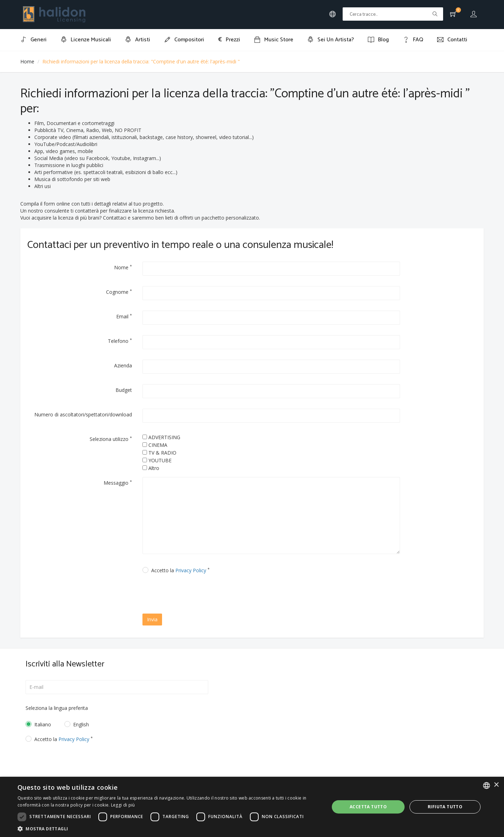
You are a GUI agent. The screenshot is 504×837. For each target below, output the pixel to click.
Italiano (43, 724)
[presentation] (203, 595)
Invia (152, 619)
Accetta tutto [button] (368, 807)
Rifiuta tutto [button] (445, 807)
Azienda (123, 365)
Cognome (119, 292)
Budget (124, 390)
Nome (123, 267)
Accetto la (180, 570)
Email (124, 316)
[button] (169, 828)
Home (27, 61)
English (81, 724)
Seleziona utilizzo (111, 439)
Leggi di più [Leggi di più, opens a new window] (123, 805)
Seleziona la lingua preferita (57, 708)
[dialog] (252, 807)
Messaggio (118, 483)
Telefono (120, 341)
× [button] (496, 785)
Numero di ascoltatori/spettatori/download (83, 414)
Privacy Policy (191, 570)
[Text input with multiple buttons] (393, 14)
